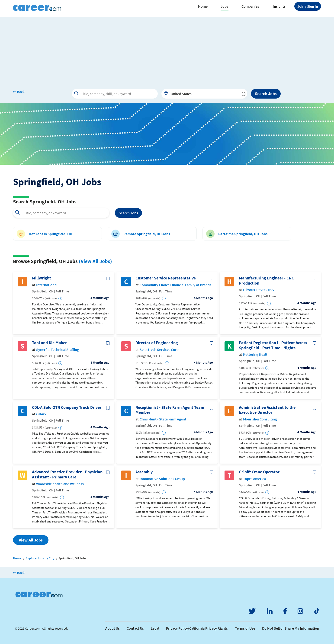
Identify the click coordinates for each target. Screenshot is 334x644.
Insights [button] (279, 6)
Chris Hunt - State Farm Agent (163, 419)
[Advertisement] (167, 50)
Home (203, 6)
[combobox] (204, 94)
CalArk (41, 414)
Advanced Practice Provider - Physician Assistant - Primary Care (67, 474)
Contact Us (135, 628)
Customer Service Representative (166, 278)
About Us (112, 628)
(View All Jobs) (95, 261)
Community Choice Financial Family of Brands (175, 285)
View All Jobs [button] (31, 540)
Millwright (42, 278)
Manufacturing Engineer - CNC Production (266, 280)
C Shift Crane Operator (259, 472)
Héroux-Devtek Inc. (259, 290)
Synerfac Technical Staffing (58, 350)
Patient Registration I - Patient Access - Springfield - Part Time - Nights (274, 345)
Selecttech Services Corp (159, 350)
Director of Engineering (157, 343)
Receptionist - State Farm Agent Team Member (170, 410)
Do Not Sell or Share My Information (291, 628)
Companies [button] (250, 6)
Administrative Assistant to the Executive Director (267, 410)
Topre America (254, 479)
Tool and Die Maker (49, 343)
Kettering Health (256, 354)
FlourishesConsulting (260, 419)
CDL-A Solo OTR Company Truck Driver (67, 407)
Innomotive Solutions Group (162, 479)
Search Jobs (266, 94)
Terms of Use (245, 628)
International (47, 285)
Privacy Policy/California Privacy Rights (197, 628)
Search (128, 213)
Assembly (144, 472)
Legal (155, 628)
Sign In (308, 6)
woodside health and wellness (60, 484)
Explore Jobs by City (40, 558)
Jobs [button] (224, 6)
